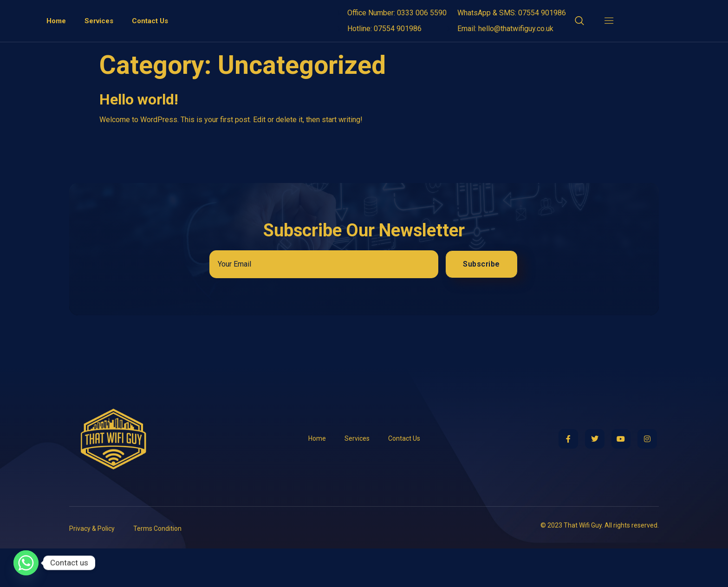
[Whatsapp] (26, 563)
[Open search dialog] (580, 41)
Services (99, 40)
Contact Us (150, 40)
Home (56, 40)
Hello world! (139, 137)
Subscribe (481, 303)
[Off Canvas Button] (604, 40)
